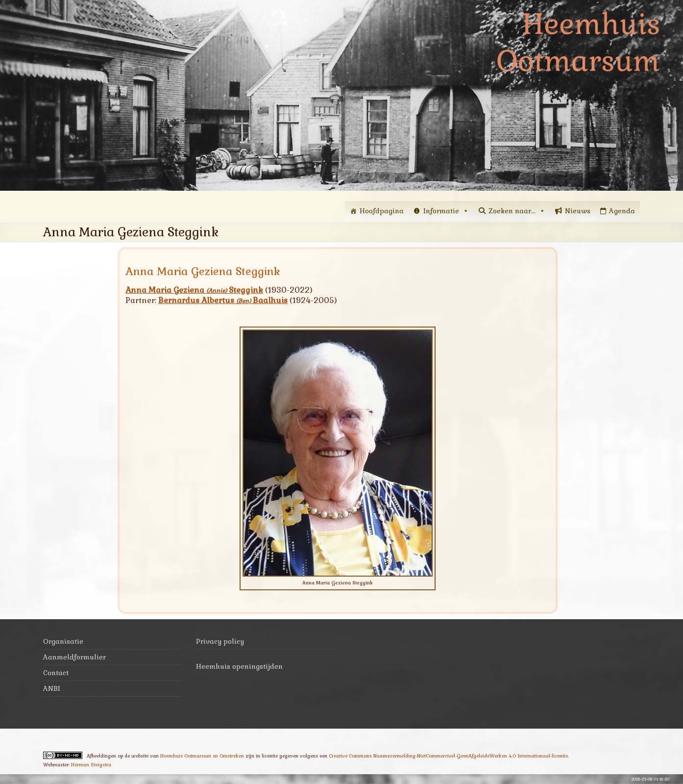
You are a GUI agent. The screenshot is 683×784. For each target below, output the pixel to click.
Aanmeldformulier (74, 657)
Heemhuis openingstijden (239, 666)
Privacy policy (220, 641)
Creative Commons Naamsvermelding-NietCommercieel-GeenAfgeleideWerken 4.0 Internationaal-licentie (448, 756)
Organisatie (63, 641)
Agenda (622, 211)
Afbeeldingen (101, 756)
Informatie (446, 211)
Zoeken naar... (517, 211)
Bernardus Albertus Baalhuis (223, 300)
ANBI (52, 688)
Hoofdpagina (382, 211)
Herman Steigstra (91, 765)
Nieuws (578, 211)
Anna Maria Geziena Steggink (194, 290)
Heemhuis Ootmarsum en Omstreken (202, 756)
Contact (56, 673)
